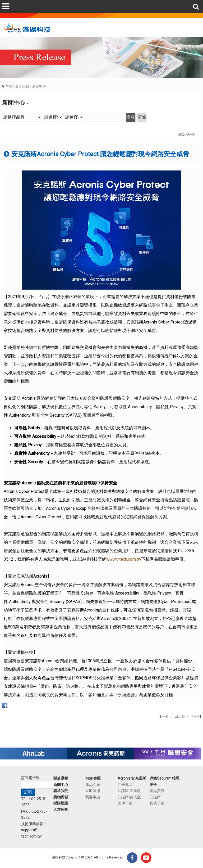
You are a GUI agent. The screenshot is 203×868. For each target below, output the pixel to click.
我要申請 (93, 797)
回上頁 (180, 716)
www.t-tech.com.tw (124, 559)
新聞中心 (39, 86)
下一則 (196, 716)
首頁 (9, 86)
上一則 (164, 716)
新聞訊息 (22, 86)
